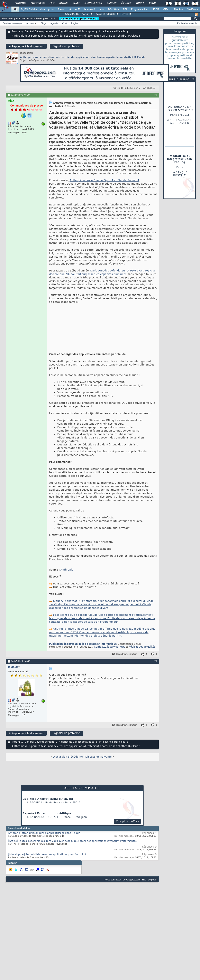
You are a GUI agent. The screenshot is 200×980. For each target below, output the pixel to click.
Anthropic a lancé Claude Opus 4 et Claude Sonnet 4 (104, 180)
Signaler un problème (66, 46)
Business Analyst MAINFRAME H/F (48, 815)
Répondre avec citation (125, 670)
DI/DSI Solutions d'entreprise (37, 9)
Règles (75, 23)
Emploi (111, 3)
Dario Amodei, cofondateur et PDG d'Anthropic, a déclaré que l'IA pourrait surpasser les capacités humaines (102, 272)
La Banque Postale (44, 833)
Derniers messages (12, 23)
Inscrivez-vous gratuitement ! (79, 19)
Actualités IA (71, 14)
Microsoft (90, 9)
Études (126, 3)
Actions (30, 23)
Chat (76, 3)
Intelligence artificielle (112, 32)
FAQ (52, 3)
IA (70, 9)
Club (152, 3)
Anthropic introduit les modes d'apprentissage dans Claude (44, 849)
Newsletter (93, 3)
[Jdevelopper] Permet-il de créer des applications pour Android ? (47, 871)
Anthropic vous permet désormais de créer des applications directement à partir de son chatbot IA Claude (83, 57)
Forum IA (87, 14)
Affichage (148, 88)
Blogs (63, 3)
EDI (125, 9)
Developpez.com (131, 896)
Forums (20, 3)
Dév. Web (113, 9)
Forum (16, 32)
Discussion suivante (98, 773)
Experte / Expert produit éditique (47, 829)
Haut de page (149, 896)
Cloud (61, 9)
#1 (156, 95)
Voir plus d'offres (128, 838)
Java (102, 9)
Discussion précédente (68, 773)
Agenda (54, 23)
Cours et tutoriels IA (107, 14)
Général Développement (39, 32)
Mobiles (179, 9)
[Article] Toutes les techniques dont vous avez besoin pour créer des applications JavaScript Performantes (72, 857)
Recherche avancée (187, 23)
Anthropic (67, 586)
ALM (78, 9)
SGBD (156, 9)
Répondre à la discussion (26, 46)
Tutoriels (37, 3)
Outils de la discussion (126, 88)
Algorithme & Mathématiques (76, 32)
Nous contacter (113, 896)
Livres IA (126, 14)
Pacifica (36, 819)
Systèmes (193, 9)
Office (167, 9)
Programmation (140, 9)
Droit (140, 3)
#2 (156, 677)
